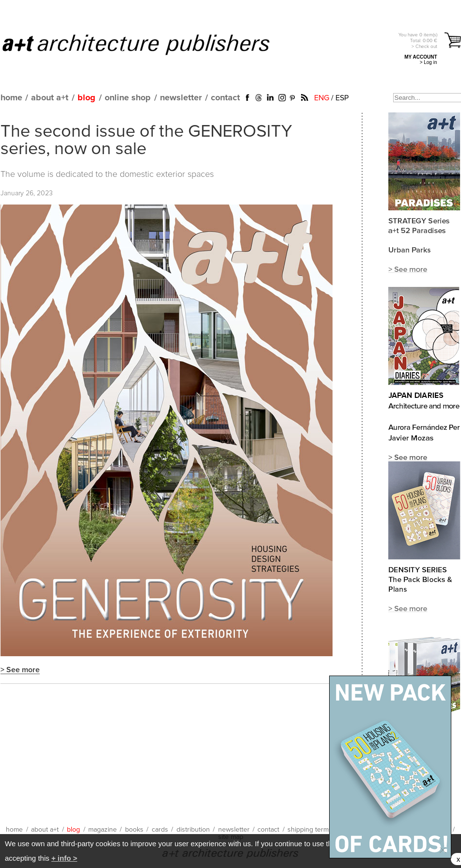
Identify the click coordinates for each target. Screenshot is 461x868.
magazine (103, 830)
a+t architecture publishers (148, 44)
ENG (322, 98)
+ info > (64, 858)
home (11, 98)
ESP (342, 98)
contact (225, 98)
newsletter (181, 98)
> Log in (429, 62)
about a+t (50, 98)
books (134, 830)
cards (160, 830)
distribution (193, 830)
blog (87, 98)
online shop (128, 98)
